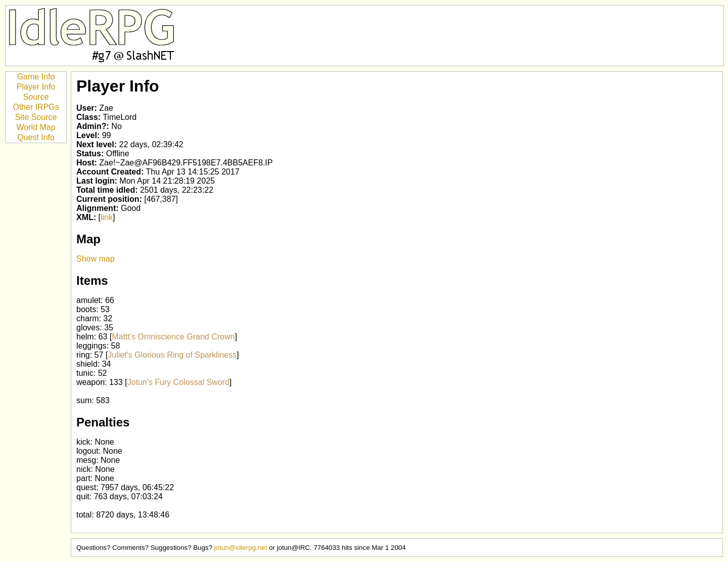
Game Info (36, 77)
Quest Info (36, 137)
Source (36, 97)
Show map (96, 259)
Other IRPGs (36, 107)
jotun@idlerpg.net (241, 548)
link (107, 217)
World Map (36, 127)
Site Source (36, 117)
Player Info (36, 87)
